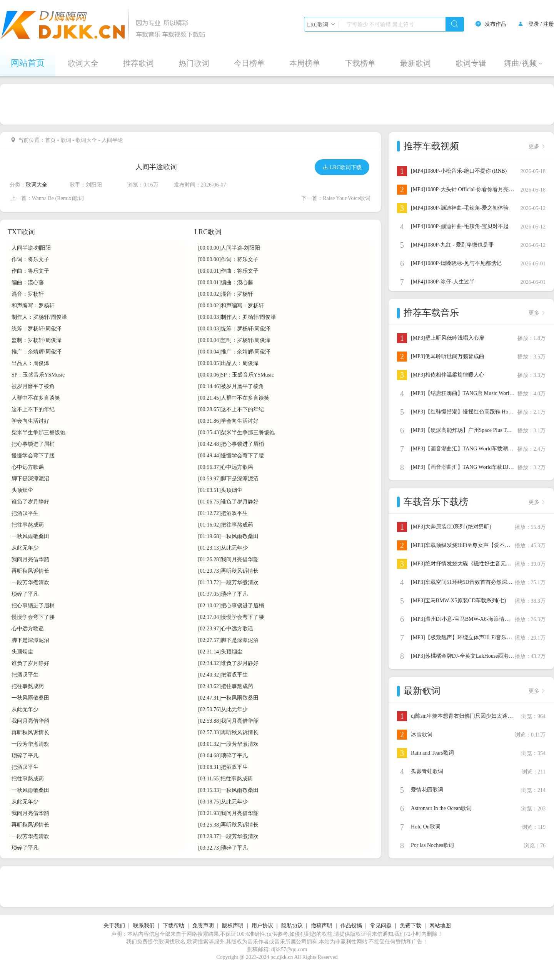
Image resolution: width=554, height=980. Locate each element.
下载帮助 (174, 926)
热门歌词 (194, 63)
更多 (537, 146)
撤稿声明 (322, 926)
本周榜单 (305, 63)
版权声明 (233, 926)
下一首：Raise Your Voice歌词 (336, 198)
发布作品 (496, 24)
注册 (549, 24)
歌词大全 (83, 63)
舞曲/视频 (524, 63)
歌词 (66, 140)
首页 (50, 140)
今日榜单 (249, 63)
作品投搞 (351, 926)
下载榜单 (360, 63)
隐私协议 (292, 926)
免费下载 (410, 926)
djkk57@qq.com (289, 949)
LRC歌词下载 (342, 167)
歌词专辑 (471, 63)
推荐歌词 (138, 63)
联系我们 (144, 926)
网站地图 (440, 926)
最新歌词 (415, 63)
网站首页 (28, 63)
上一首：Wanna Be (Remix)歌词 (47, 198)
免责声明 (203, 926)
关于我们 (114, 926)
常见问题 (381, 926)
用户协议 (262, 926)
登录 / (535, 24)
